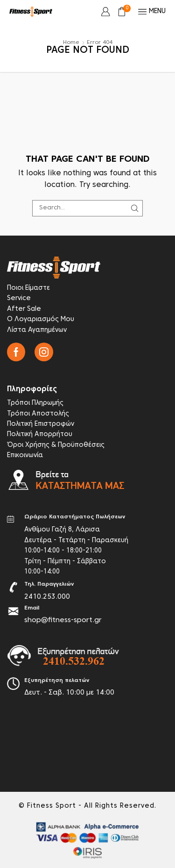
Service (19, 298)
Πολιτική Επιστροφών (41, 424)
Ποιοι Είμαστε (28, 288)
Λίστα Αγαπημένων (37, 330)
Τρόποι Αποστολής (38, 414)
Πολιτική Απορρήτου (40, 434)
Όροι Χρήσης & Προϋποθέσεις (56, 445)
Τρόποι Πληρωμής (35, 403)
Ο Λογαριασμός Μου (41, 319)
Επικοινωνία (25, 456)
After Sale (24, 309)
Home (71, 43)
